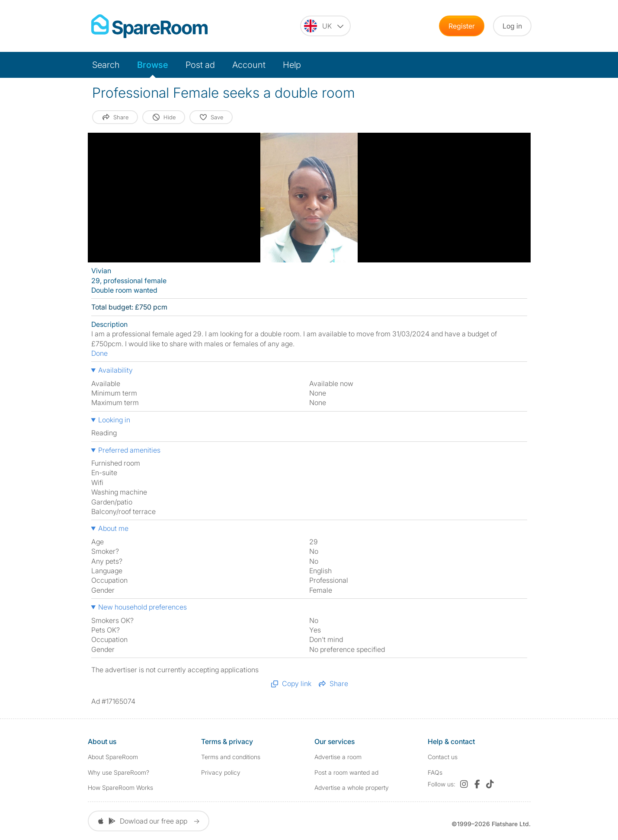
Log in (512, 26)
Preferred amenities (129, 450)
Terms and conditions (231, 757)
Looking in (114, 420)
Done (99, 353)
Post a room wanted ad (346, 772)
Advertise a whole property (352, 787)
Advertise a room (338, 757)
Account (249, 65)
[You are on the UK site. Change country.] (325, 26)
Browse (153, 65)
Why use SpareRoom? (118, 772)
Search (106, 65)
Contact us (443, 757)
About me (113, 528)
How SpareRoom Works (120, 787)
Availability (115, 370)
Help (292, 65)
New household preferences (142, 607)
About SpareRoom (113, 757)
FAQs (435, 772)
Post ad (200, 65)
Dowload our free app (149, 821)
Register (462, 26)
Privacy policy (221, 772)
